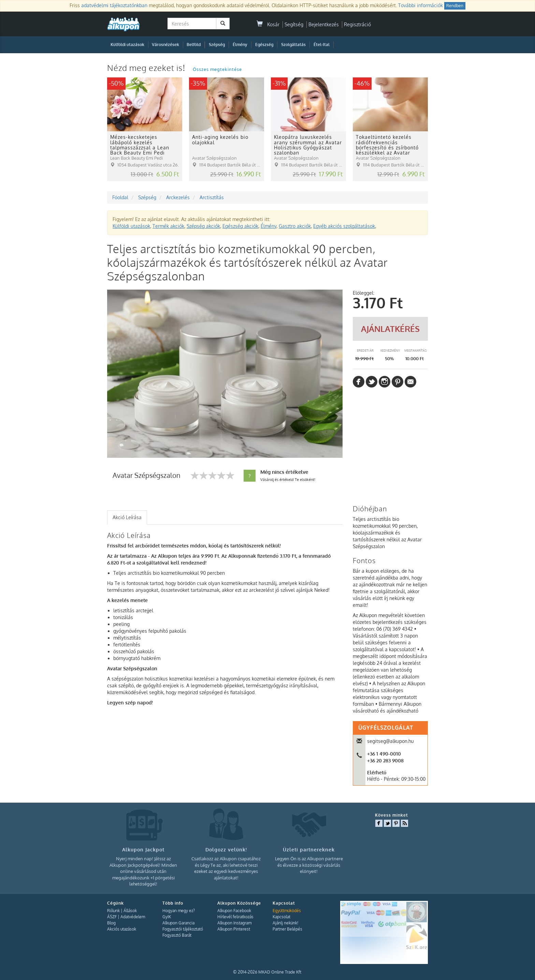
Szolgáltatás (293, 45)
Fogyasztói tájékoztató (183, 929)
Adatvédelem (133, 917)
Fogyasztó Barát (177, 935)
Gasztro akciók (295, 226)
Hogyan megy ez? (179, 911)
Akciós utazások (122, 929)
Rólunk (113, 911)
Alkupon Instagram (234, 923)
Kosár (268, 24)
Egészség (264, 45)
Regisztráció (357, 24)
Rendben (455, 6)
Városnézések (165, 45)
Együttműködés (287, 911)
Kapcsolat (281, 917)
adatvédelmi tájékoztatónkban (114, 5)
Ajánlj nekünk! (285, 923)
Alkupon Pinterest (234, 929)
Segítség (294, 24)
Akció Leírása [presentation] (127, 517)
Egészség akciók (240, 226)
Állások (130, 911)
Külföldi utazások (127, 45)
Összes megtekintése (217, 69)
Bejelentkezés (324, 24)
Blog (111, 923)
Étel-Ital (322, 45)
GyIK (167, 917)
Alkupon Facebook (234, 911)
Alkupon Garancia (178, 923)
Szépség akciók (203, 226)
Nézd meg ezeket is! (147, 68)
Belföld (194, 45)
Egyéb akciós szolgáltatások (344, 226)
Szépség (217, 45)
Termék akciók (168, 226)
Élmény (240, 45)
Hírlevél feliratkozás (235, 917)
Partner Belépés (287, 929)
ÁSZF (112, 917)
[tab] (127, 517)
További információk (421, 5)
